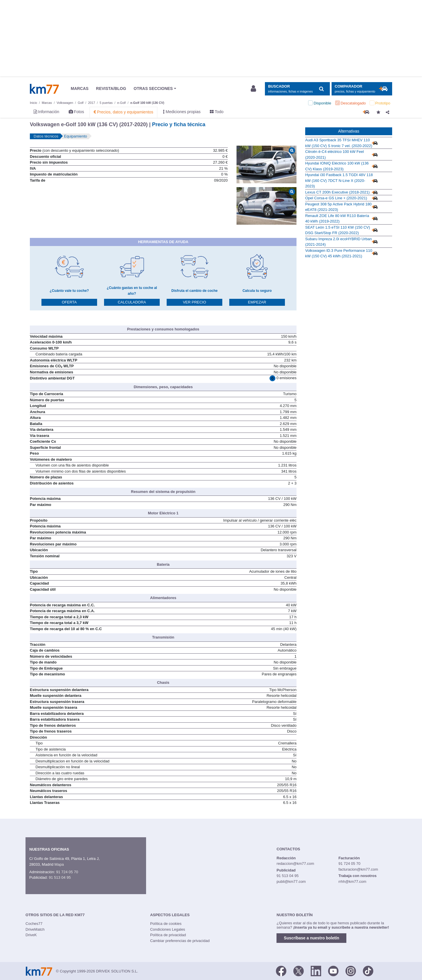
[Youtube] (333, 971)
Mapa (59, 864)
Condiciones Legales (168, 929)
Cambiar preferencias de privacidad (180, 941)
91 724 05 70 (67, 872)
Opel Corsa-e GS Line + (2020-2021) (336, 198)
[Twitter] (299, 971)
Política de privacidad (168, 935)
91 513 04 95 (60, 877)
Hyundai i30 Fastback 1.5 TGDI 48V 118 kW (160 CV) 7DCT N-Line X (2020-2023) (339, 180)
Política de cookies (166, 924)
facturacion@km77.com (358, 869)
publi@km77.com (291, 882)
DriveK (31, 935)
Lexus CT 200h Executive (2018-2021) (337, 192)
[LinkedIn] (316, 971)
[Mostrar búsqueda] (297, 89)
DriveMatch (35, 929)
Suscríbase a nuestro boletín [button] (311, 938)
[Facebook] (281, 971)
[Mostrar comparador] (362, 89)
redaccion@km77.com (295, 864)
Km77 (44, 89)
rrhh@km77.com (352, 882)
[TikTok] (368, 971)
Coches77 (34, 924)
